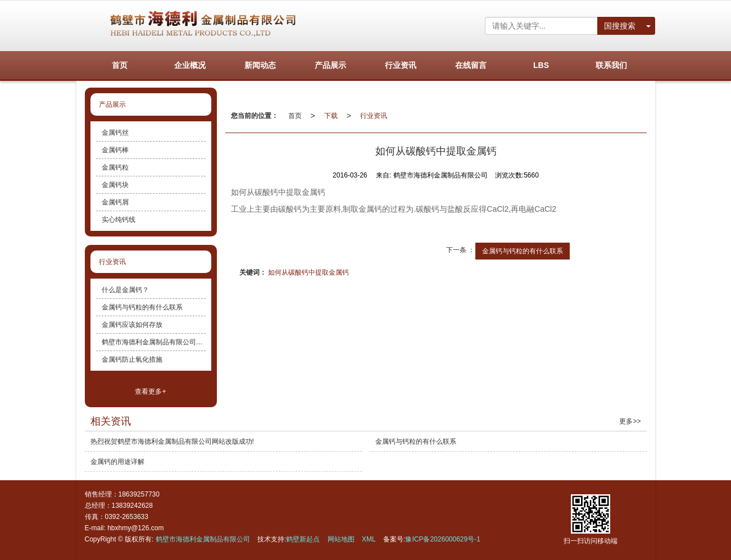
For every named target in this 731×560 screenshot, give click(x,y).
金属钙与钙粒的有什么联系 (523, 251)
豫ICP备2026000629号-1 (442, 539)
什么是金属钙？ (125, 290)
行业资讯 (374, 116)
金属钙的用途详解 (117, 462)
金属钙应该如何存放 (132, 325)
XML (369, 539)
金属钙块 (115, 185)
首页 (295, 116)
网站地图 (341, 539)
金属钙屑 (115, 202)
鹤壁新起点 (303, 539)
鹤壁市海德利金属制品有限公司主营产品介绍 (154, 342)
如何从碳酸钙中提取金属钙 (308, 272)
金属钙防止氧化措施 (132, 359)
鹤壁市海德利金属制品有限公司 (203, 539)
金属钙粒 (115, 167)
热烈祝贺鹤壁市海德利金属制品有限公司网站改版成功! (172, 441)
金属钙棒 (115, 150)
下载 (331, 116)
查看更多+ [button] (150, 391)
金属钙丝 (115, 133)
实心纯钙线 (119, 220)
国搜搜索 (620, 26)
